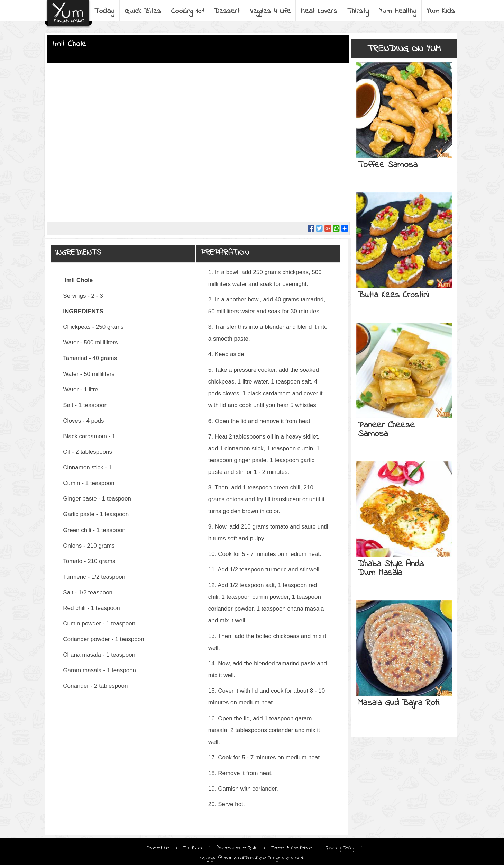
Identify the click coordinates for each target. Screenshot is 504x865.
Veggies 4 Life (270, 11)
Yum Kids (441, 11)
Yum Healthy (398, 11)
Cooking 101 (187, 11)
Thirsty (358, 11)
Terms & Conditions (292, 848)
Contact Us (159, 848)
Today (104, 11)
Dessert (227, 11)
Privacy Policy (340, 848)
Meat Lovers (319, 11)
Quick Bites (143, 11)
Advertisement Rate (237, 848)
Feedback (193, 848)
